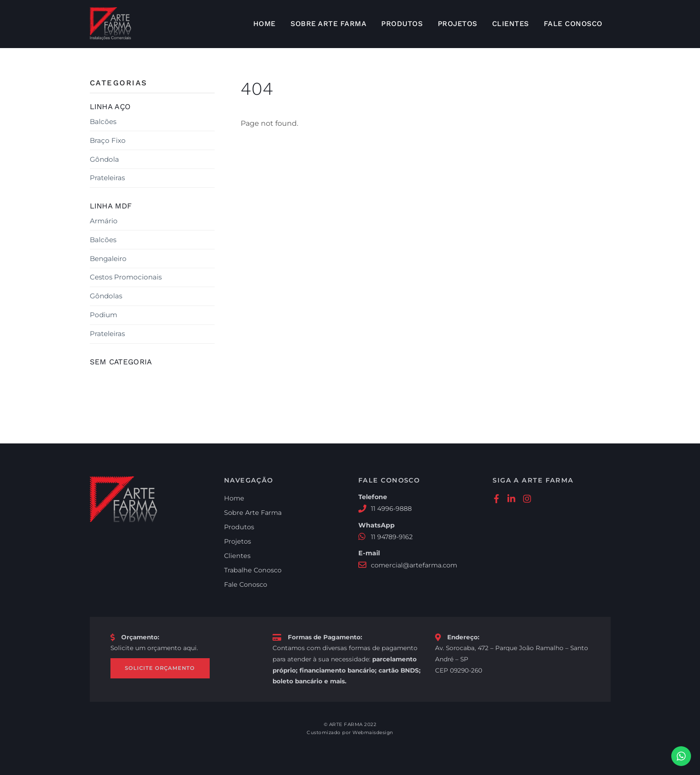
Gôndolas (106, 296)
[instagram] (528, 497)
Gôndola (104, 159)
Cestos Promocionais (126, 277)
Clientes (511, 24)
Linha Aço (110, 106)
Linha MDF (111, 206)
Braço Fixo (108, 140)
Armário (104, 221)
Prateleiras (107, 178)
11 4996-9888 (392, 509)
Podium (103, 315)
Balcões (103, 122)
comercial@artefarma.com (414, 565)
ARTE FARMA (346, 724)
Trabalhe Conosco (253, 570)
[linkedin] (512, 497)
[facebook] (496, 497)
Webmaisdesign (373, 733)
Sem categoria (121, 362)
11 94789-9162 (392, 537)
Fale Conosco (573, 24)
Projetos (458, 24)
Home (264, 24)
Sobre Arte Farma (328, 24)
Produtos (402, 24)
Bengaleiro (108, 258)
